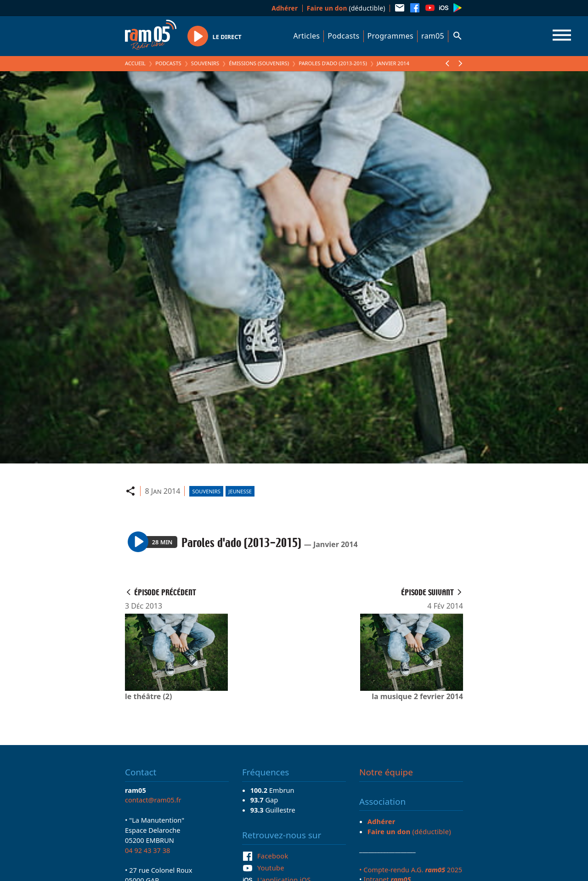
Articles (307, 36)
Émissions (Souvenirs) (259, 63)
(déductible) (346, 8)
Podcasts (343, 36)
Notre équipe (386, 772)
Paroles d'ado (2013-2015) (333, 63)
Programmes (390, 36)
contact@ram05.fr (153, 800)
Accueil (135, 63)
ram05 (433, 36)
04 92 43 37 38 (147, 850)
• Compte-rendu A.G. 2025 (411, 870)
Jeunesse (240, 491)
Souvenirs (205, 63)
